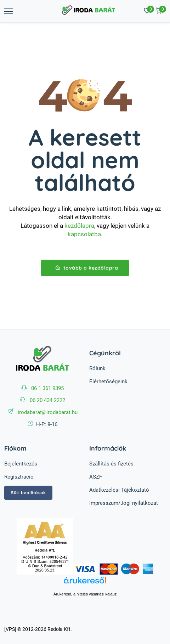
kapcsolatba (84, 234)
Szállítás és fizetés (111, 464)
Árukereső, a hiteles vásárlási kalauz (85, 594)
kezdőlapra (79, 226)
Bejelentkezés (21, 464)
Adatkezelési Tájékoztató (119, 490)
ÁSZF (96, 477)
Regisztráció (19, 477)
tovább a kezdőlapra (87, 268)
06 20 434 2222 (47, 400)
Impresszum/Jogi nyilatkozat (124, 503)
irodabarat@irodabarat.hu (48, 412)
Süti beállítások (28, 493)
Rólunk (97, 368)
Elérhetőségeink (108, 382)
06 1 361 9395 (47, 388)
